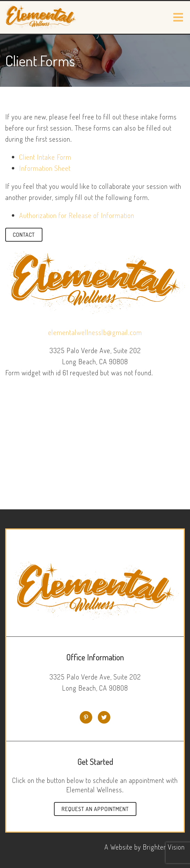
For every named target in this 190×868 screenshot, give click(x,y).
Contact (24, 235)
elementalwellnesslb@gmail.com (95, 332)
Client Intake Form (45, 157)
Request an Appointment (95, 809)
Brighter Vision (164, 847)
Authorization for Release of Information (77, 215)
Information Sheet (45, 168)
